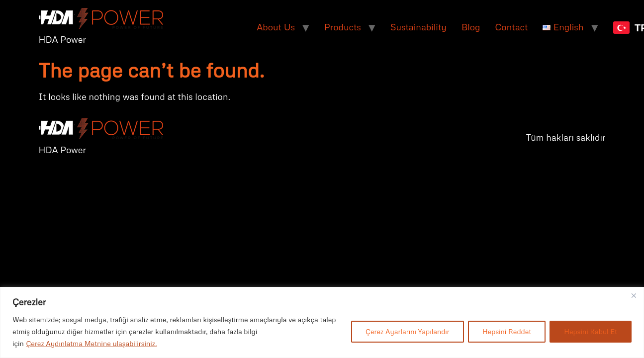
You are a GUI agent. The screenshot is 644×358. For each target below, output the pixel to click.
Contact (512, 27)
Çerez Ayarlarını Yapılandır (408, 331)
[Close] (634, 295)
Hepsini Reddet (507, 331)
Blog (471, 27)
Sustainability (418, 27)
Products (343, 27)
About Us (276, 27)
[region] (322, 322)
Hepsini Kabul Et (591, 331)
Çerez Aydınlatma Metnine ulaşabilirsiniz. (91, 343)
